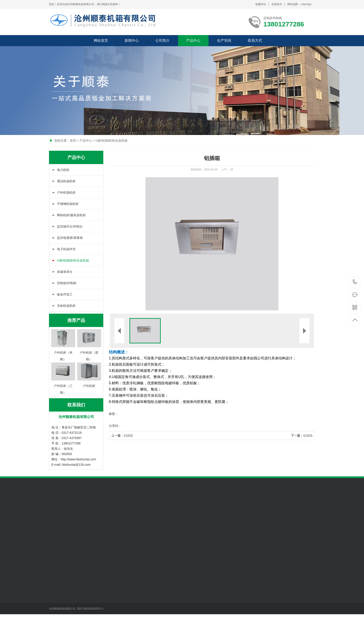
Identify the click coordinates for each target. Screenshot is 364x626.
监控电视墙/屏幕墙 (70, 238)
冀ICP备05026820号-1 (91, 609)
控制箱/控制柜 (67, 283)
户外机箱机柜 (66, 192)
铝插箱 (122, 436)
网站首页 (101, 41)
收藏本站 (261, 4)
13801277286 (355, 282)
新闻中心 (132, 41)
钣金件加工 (65, 294)
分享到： (115, 426)
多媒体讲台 (65, 272)
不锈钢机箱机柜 (68, 204)
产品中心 (193, 41)
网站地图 (293, 4)
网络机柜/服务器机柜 (71, 215)
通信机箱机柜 (66, 181)
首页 (73, 141)
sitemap (306, 4)
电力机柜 (63, 170)
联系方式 (255, 41)
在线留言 (277, 4)
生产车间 (224, 41)
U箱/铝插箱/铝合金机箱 (112, 141)
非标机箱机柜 (66, 306)
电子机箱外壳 (66, 249)
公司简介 (162, 41)
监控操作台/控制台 (70, 226)
